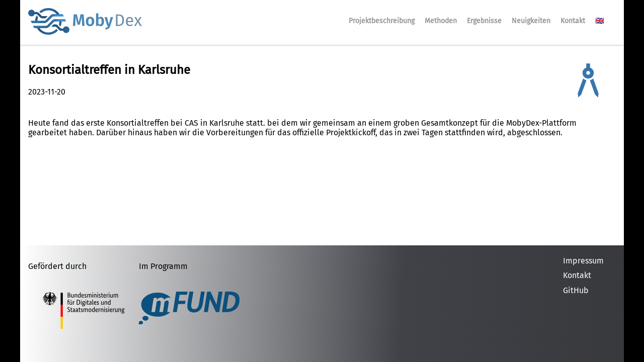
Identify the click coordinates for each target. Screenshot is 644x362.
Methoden (441, 21)
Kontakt (573, 21)
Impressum (583, 261)
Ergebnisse (484, 21)
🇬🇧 (599, 21)
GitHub (576, 290)
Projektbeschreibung (382, 21)
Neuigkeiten (531, 21)
